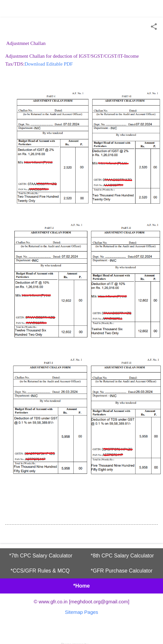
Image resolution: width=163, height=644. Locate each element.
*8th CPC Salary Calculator (122, 556)
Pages (91, 612)
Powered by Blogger (81, 631)
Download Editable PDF (49, 64)
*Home (82, 586)
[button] (154, 27)
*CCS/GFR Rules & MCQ (40, 571)
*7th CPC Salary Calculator (41, 556)
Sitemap (74, 612)
